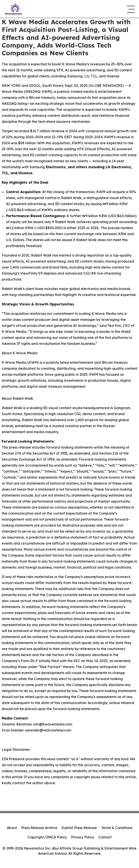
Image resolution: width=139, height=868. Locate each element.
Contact (105, 837)
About (12, 828)
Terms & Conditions (117, 828)
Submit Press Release (79, 828)
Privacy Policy (83, 837)
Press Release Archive (39, 828)
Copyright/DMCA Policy (47, 837)
